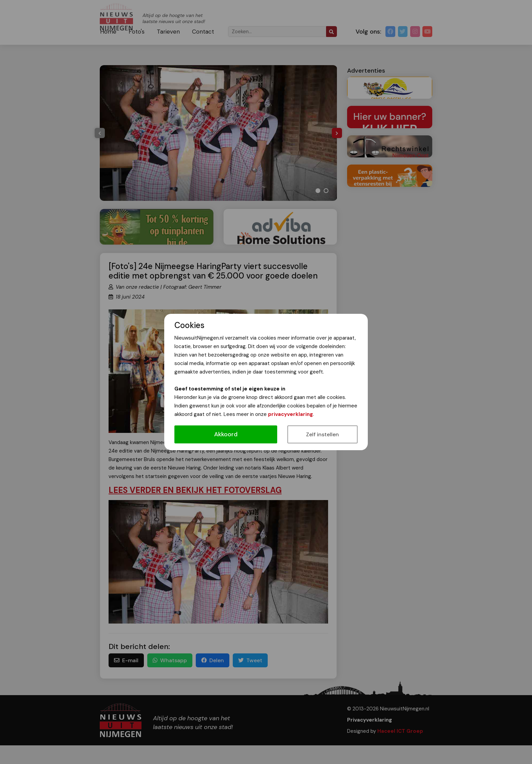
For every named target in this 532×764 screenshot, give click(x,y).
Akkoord (226, 434)
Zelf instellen (322, 434)
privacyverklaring (290, 414)
